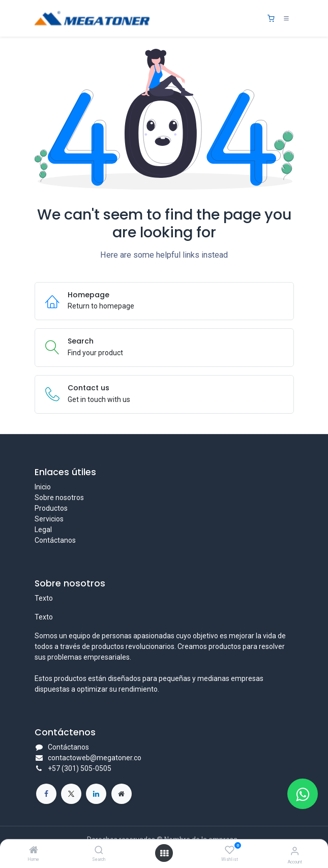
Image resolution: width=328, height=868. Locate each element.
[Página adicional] (122, 794)
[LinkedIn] (96, 794)
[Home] (34, 851)
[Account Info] (295, 851)
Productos (51, 508)
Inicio (43, 487)
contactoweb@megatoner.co (95, 758)
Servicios (49, 519)
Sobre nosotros (59, 498)
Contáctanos (55, 540)
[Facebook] (46, 794)
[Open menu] (164, 853)
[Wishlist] (230, 850)
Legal (43, 530)
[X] (71, 794)
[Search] (99, 851)
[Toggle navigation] (286, 18)
